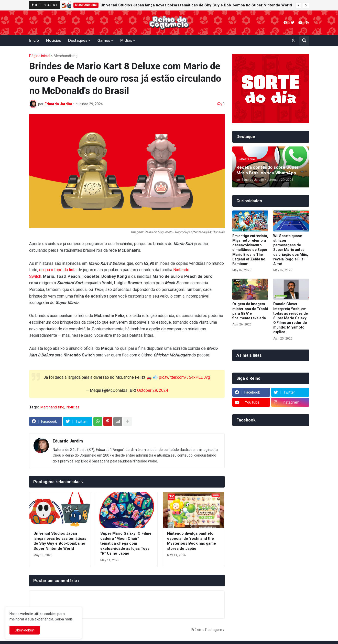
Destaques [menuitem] (78, 40)
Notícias (73, 407)
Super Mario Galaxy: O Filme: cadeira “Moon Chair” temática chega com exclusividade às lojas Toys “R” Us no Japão (126, 543)
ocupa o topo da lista (58, 270)
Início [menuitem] (34, 40)
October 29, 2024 (153, 390)
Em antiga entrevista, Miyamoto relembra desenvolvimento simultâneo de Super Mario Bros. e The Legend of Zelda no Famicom (250, 250)
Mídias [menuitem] (126, 40)
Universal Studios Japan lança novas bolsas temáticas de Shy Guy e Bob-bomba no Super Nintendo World (196, 5)
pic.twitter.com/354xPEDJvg (184, 377)
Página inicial (40, 56)
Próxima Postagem (206, 630)
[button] (299, 5)
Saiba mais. (64, 619)
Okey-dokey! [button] (25, 630)
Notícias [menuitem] (53, 40)
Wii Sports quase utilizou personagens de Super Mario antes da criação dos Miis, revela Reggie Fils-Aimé (291, 250)
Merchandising (66, 56)
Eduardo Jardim (68, 441)
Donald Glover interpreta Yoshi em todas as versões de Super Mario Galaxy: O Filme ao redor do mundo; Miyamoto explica (291, 318)
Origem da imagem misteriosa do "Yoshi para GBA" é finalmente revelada (250, 311)
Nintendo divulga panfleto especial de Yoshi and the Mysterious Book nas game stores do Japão (192, 541)
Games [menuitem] (104, 40)
